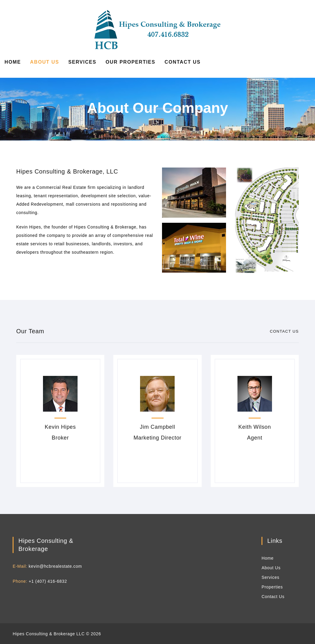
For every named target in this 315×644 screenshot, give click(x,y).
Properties (272, 587)
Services (82, 62)
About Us (44, 62)
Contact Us (183, 62)
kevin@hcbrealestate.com (55, 566)
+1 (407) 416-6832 (48, 581)
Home (13, 62)
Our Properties (130, 62)
